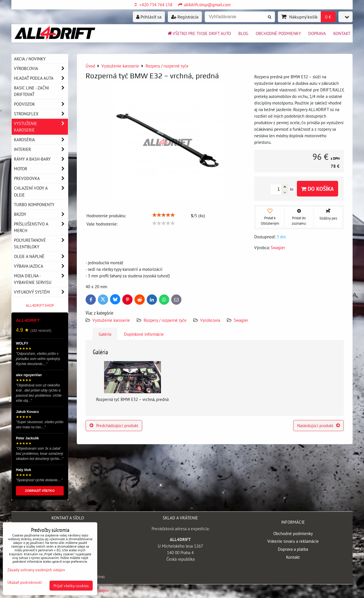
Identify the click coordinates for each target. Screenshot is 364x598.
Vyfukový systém (41, 292)
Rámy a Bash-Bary (41, 159)
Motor (41, 169)
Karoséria (41, 140)
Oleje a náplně (41, 256)
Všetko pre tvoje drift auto (199, 33)
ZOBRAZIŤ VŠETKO (40, 491)
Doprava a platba (293, 549)
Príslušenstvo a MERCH (41, 227)
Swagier (241, 320)
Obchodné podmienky (278, 33)
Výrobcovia (210, 320)
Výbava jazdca (41, 266)
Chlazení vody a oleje (41, 191)
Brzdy (41, 214)
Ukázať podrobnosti (25, 582)
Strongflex (41, 114)
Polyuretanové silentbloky (41, 243)
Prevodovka (41, 178)
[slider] (164, 215)
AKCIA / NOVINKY (30, 59)
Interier (41, 149)
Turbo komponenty (34, 204)
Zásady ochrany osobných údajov (36, 570)
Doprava (317, 33)
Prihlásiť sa (149, 17)
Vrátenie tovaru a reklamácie (293, 541)
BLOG (243, 33)
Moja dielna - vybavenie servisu (41, 279)
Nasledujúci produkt (318, 425)
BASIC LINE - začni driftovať (41, 91)
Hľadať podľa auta (41, 78)
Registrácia (185, 17)
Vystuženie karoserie (111, 320)
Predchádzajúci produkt (114, 425)
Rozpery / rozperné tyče (165, 320)
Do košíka (318, 189)
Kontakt (342, 33)
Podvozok (41, 104)
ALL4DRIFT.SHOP (40, 305)
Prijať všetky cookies (71, 586)
